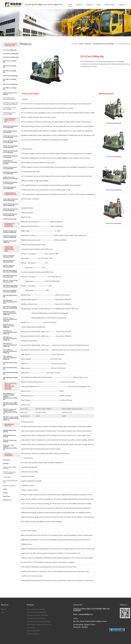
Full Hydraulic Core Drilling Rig (36, 612)
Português (44, 4)
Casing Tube (7, 477)
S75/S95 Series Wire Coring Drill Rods (9, 473)
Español (36, 4)
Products (90, 5)
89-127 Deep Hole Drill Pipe (10, 481)
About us (79, 5)
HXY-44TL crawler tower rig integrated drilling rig (11, 103)
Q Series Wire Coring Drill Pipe (9, 468)
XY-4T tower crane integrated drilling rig (9, 98)
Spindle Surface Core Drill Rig (103, 44)
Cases (99, 5)
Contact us (122, 5)
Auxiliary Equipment (33, 634)
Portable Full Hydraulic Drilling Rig (37, 615)
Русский (59, 4)
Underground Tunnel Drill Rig (36, 618)
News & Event (110, 5)
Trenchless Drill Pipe (9, 486)
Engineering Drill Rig (33, 631)
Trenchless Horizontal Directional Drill (39, 621)
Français (52, 4)
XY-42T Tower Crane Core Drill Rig (9, 108)
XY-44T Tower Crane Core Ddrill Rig (9, 113)
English (29, 4)
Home (70, 5)
